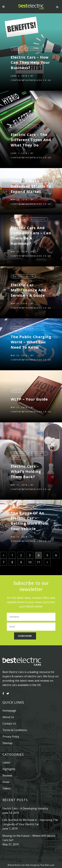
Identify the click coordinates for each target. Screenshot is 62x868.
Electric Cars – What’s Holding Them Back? (26, 469)
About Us (8, 717)
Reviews (32, 123)
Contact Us (9, 724)
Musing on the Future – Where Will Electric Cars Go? (29, 838)
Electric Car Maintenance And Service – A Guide (28, 287)
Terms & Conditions (15, 730)
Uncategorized (23, 273)
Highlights (35, 46)
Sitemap (8, 743)
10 (30, 562)
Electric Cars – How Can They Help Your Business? (30, 59)
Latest (6, 762)
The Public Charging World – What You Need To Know (31, 339)
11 (39, 562)
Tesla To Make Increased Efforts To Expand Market (31, 183)
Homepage (9, 711)
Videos (7, 788)
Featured (19, 216)
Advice (17, 46)
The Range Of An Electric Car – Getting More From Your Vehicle (30, 518)
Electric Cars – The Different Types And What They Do (31, 137)
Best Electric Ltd (17, 865)
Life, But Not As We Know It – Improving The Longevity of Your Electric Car (30, 822)
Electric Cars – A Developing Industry (25, 808)
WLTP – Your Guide (29, 396)
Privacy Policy (11, 737)
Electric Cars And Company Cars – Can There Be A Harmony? (31, 232)
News (37, 169)
